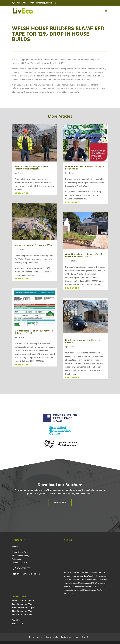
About (40, 637)
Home (32, 637)
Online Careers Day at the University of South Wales (84, 168)
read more (22, 193)
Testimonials (66, 637)
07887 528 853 (24, 568)
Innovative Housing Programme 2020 (33, 245)
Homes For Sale (52, 637)
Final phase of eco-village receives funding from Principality (31, 168)
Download (60, 503)
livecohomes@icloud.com (29, 574)
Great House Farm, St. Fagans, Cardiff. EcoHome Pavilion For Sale (84, 256)
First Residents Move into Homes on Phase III (83, 341)
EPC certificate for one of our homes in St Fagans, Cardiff (34, 332)
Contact (85, 637)
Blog (76, 637)
